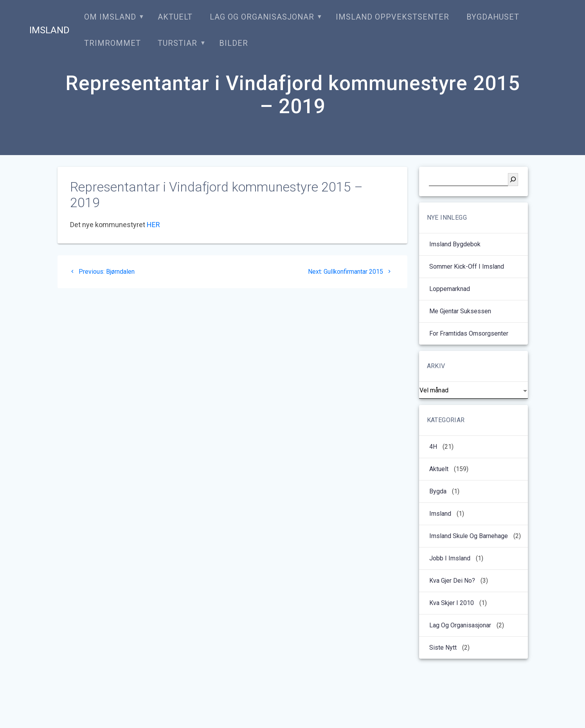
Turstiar (177, 43)
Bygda (438, 491)
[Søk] (513, 180)
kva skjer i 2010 (452, 603)
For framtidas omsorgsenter (469, 333)
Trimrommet (112, 43)
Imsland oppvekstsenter (392, 17)
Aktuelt (175, 17)
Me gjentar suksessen (460, 311)
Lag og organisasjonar (262, 17)
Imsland (49, 30)
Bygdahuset (493, 17)
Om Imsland (110, 17)
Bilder (234, 43)
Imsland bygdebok (456, 244)
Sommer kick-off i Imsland (467, 266)
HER (153, 225)
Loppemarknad (450, 289)
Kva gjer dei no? (452, 581)
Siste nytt (443, 648)
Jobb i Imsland (450, 558)
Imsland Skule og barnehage (469, 536)
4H (433, 447)
